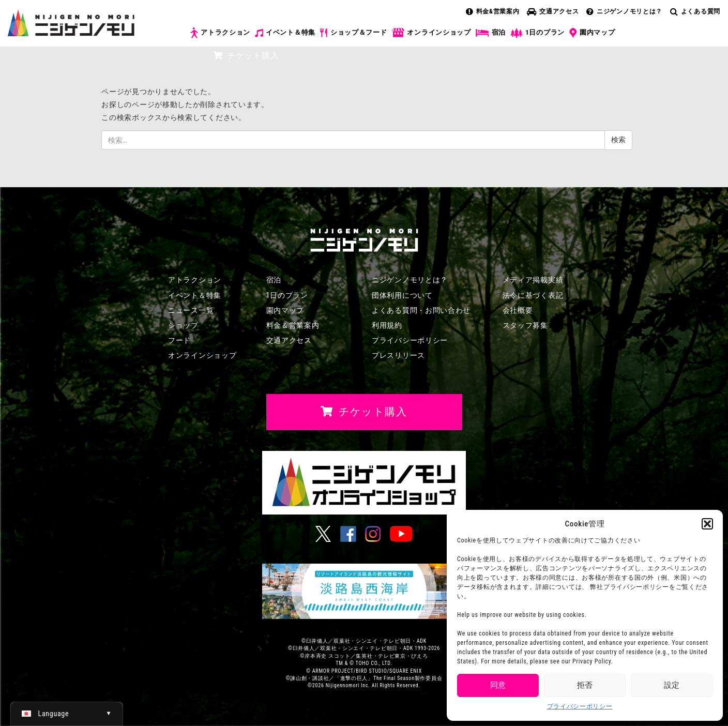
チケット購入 (246, 56)
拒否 (585, 685)
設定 (672, 685)
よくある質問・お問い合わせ (421, 310)
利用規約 (387, 325)
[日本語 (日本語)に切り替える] (67, 714)
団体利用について (402, 295)
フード (179, 340)
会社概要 (518, 310)
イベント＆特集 (285, 33)
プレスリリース (398, 355)
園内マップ (592, 33)
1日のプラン (537, 33)
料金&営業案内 (493, 11)
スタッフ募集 (525, 325)
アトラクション (220, 33)
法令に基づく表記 (533, 295)
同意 (498, 685)
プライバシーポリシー (580, 706)
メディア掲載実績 (533, 280)
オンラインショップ (431, 33)
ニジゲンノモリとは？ (624, 11)
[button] (707, 524)
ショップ (183, 325)
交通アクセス (553, 11)
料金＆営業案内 (293, 325)
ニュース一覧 (191, 310)
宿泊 (491, 33)
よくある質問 (695, 11)
